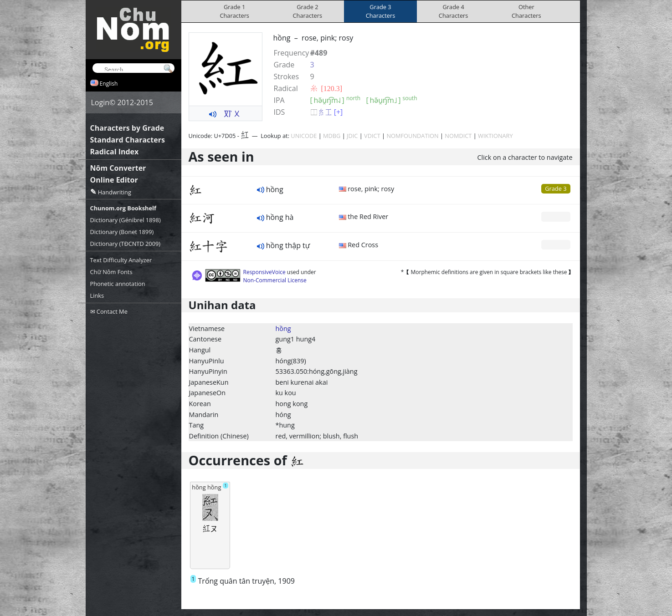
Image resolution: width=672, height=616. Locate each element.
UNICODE (304, 136)
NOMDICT (458, 136)
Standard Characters (128, 140)
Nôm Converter (118, 168)
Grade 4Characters (454, 11)
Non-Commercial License (275, 280)
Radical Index (115, 152)
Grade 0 (556, 216)
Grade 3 (556, 188)
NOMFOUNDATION (412, 136)
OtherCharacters (526, 11)
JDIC (352, 136)
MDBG (332, 136)
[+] (339, 112)
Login (100, 102)
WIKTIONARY (495, 136)
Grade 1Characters (234, 11)
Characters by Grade (127, 128)
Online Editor (114, 180)
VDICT (372, 136)
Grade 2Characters (308, 11)
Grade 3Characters (381, 11)
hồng (283, 328)
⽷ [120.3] (326, 88)
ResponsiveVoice (264, 272)
